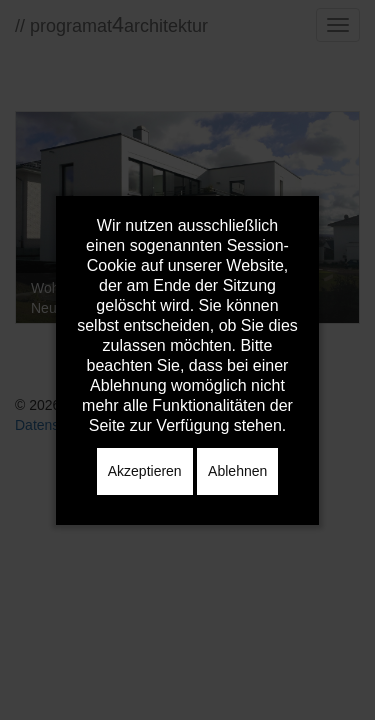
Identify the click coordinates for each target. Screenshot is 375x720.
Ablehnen (237, 471)
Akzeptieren (145, 471)
